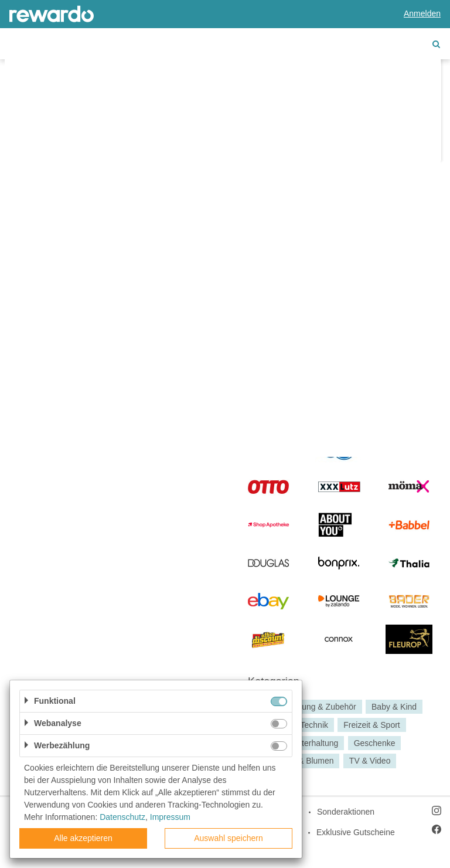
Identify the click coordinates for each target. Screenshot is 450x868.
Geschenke (375, 743)
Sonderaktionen (346, 812)
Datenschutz (122, 817)
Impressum (170, 817)
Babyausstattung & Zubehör (305, 707)
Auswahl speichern (229, 838)
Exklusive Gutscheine (356, 832)
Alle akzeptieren (83, 838)
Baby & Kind (394, 707)
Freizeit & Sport (371, 725)
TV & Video (370, 761)
